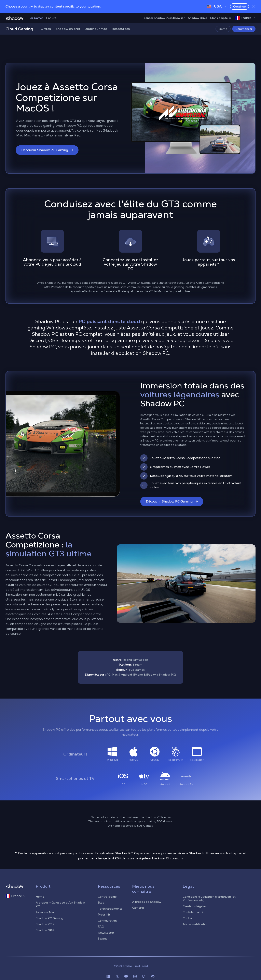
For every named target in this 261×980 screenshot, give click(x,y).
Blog (101, 903)
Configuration (107, 921)
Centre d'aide (107, 897)
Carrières (138, 908)
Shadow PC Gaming (49, 918)
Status (102, 939)
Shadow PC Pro (47, 924)
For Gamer (36, 18)
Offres (46, 29)
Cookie (187, 918)
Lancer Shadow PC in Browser (164, 18)
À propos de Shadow (147, 902)
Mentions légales (195, 906)
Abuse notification (195, 924)
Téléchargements (110, 909)
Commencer (244, 29)
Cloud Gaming (19, 29)
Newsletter (106, 933)
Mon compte (221, 18)
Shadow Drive (197, 18)
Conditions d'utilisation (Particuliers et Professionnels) (209, 898)
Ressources (123, 29)
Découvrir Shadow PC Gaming (47, 150)
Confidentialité (193, 912)
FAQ (101, 927)
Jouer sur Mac (96, 29)
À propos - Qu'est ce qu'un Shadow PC (60, 904)
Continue (239, 7)
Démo (223, 29)
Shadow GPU (45, 930)
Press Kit (104, 915)
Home (40, 897)
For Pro (51, 18)
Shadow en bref (68, 29)
